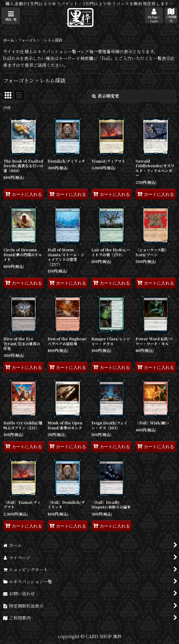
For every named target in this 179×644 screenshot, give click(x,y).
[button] (11, 16)
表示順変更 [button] (106, 96)
